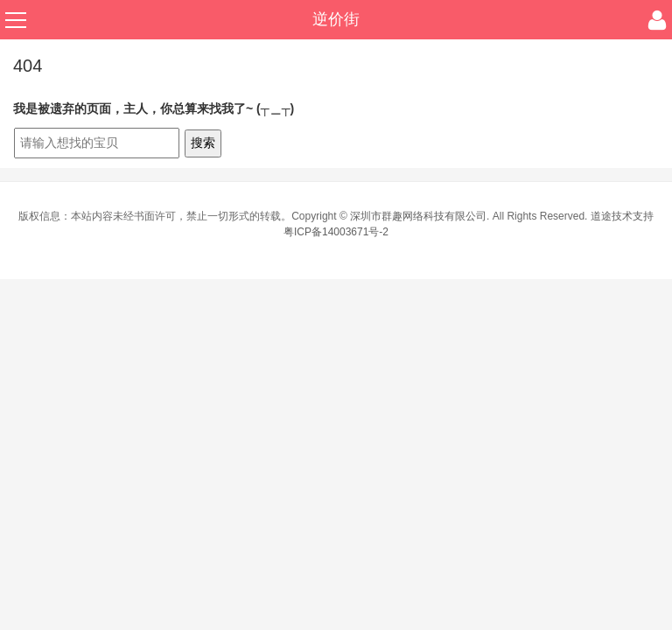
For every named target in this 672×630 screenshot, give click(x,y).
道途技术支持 (622, 216)
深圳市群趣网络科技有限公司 (418, 216)
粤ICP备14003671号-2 (336, 232)
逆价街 (336, 19)
